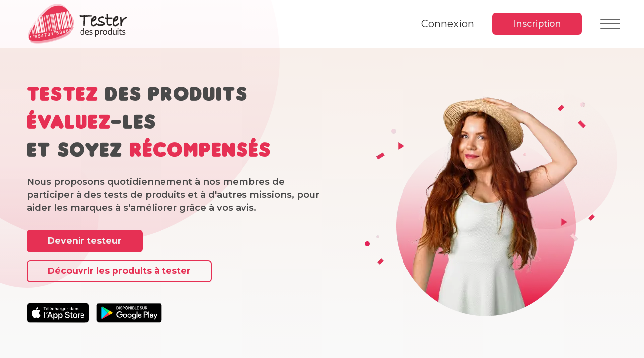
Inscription (537, 24)
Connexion (447, 24)
